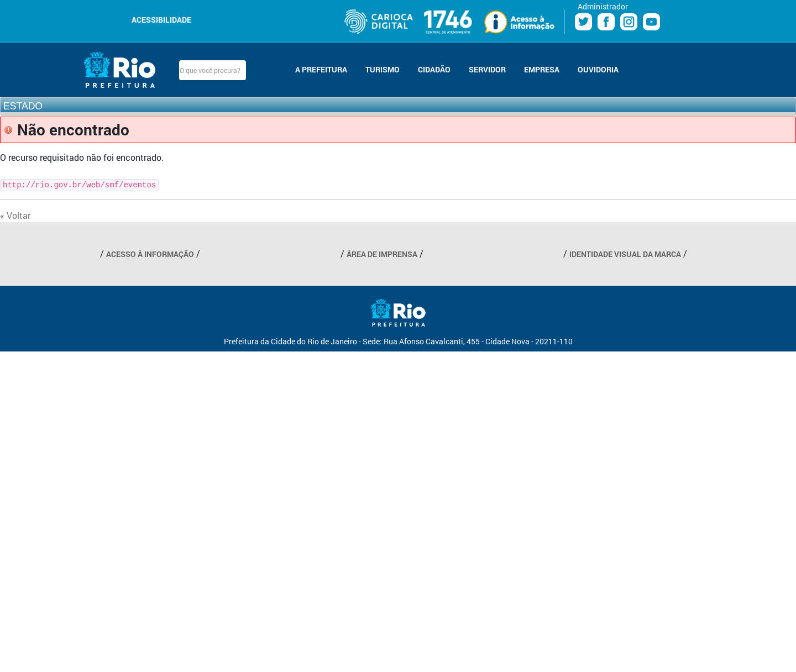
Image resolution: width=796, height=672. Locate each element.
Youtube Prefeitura (651, 22)
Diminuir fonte (217, 19)
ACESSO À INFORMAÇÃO (150, 254)
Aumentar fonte (231, 19)
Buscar (255, 70)
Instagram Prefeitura (629, 22)
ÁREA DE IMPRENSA (382, 254)
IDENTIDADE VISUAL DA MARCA (625, 254)
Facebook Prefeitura (606, 22)
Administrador (603, 6)
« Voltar (15, 215)
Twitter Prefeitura (583, 22)
